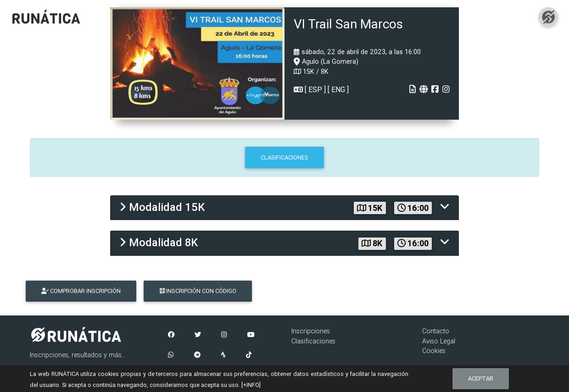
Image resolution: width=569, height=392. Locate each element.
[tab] (284, 208)
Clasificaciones (313, 341)
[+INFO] (251, 385)
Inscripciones (311, 331)
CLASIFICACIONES (284, 157)
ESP (315, 89)
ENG (338, 89)
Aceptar (481, 378)
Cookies (434, 351)
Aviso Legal (439, 341)
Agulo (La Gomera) (326, 61)
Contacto (436, 331)
